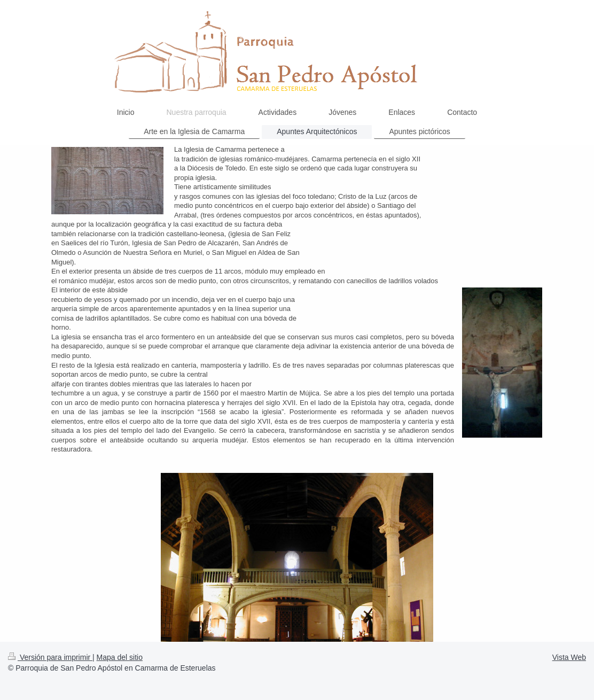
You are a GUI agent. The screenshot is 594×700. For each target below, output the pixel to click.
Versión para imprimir (50, 657)
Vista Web (569, 657)
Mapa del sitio (120, 657)
